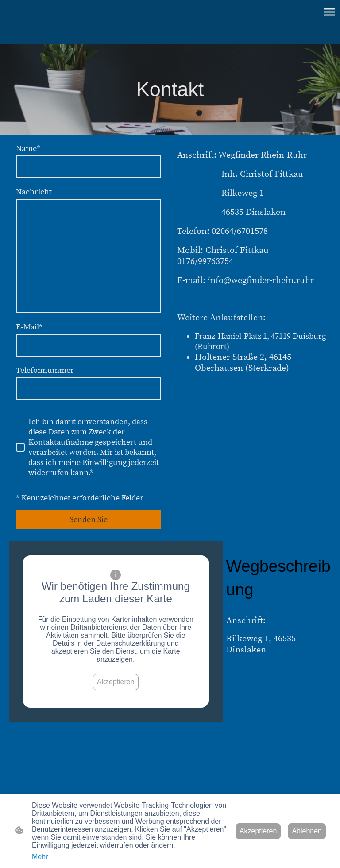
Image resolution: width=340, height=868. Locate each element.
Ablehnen (307, 831)
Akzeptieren (116, 682)
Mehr (40, 857)
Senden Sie (89, 520)
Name (28, 149)
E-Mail (29, 327)
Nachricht (34, 192)
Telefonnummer (45, 370)
